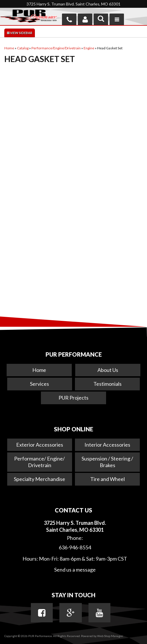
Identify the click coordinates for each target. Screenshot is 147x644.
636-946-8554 (75, 547)
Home (39, 370)
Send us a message (75, 570)
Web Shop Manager (110, 636)
